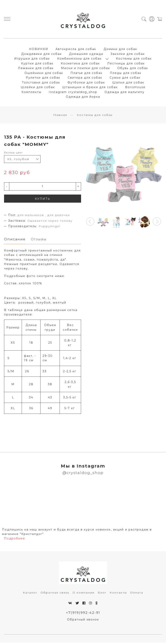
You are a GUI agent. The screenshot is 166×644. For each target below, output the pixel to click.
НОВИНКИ (39, 50)
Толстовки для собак (41, 83)
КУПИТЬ (43, 200)
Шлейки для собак (38, 88)
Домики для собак (120, 50)
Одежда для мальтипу (125, 93)
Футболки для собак (86, 83)
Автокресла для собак (76, 50)
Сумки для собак (125, 78)
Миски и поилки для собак (86, 69)
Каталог (30, 594)
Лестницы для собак (126, 64)
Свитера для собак (85, 78)
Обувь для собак (133, 69)
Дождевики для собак (42, 55)
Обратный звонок (83, 621)
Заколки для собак (128, 55)
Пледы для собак (126, 74)
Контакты (118, 594)
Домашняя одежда (86, 55)
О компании (84, 594)
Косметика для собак (80, 64)
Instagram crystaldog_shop (73, 93)
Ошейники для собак (44, 74)
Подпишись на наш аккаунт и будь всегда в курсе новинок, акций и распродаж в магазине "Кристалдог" (77, 533)
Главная (60, 116)
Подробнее (15, 540)
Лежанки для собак (36, 69)
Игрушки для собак (32, 59)
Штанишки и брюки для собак (90, 88)
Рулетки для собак (43, 78)
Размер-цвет (13, 154)
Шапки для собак (128, 83)
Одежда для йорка (83, 97)
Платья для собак (87, 74)
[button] (90, 223)
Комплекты (31, 93)
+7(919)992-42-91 (83, 614)
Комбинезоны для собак (79, 59)
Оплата (137, 594)
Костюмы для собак (134, 59)
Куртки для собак (37, 64)
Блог (102, 594)
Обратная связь (55, 594)
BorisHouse (135, 88)
